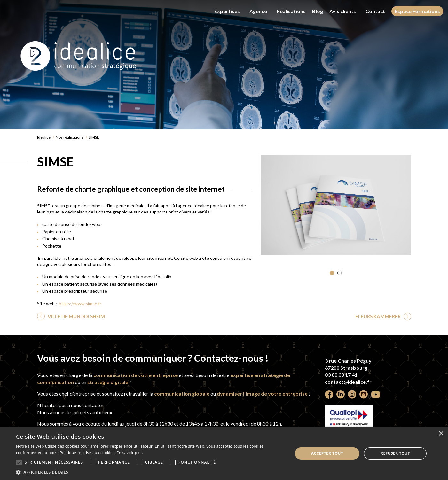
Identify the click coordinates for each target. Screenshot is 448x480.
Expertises (227, 11)
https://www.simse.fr (80, 303)
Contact (375, 11)
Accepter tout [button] (327, 453)
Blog (318, 11)
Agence (258, 11)
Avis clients (343, 11)
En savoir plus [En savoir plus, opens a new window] (130, 453)
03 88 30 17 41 (341, 375)
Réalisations (291, 11)
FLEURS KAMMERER (378, 316)
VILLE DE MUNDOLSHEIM (76, 316)
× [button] (441, 434)
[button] (332, 273)
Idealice (44, 137)
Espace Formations (417, 11)
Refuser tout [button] (395, 453)
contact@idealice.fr (348, 382)
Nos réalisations (70, 137)
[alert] (224, 453)
